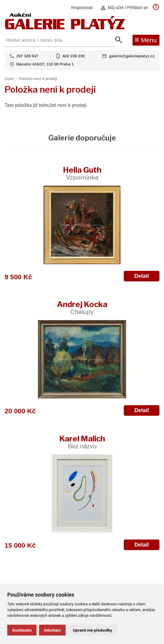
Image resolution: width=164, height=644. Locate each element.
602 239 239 (74, 56)
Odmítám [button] (52, 630)
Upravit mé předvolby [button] (92, 630)
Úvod (9, 79)
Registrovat (82, 8)
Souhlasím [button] (22, 630)
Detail (142, 276)
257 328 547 (27, 56)
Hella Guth (82, 173)
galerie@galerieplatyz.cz (132, 56)
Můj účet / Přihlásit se (124, 8)
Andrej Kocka (82, 308)
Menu (146, 40)
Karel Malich (82, 442)
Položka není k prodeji (38, 79)
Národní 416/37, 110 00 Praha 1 (45, 64)
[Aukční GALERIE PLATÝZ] (65, 28)
